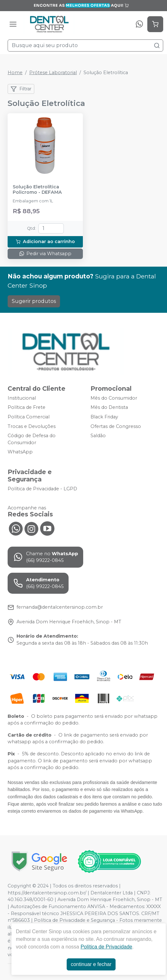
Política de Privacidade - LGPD (42, 489)
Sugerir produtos (34, 301)
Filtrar (21, 89)
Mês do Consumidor (114, 398)
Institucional (22, 398)
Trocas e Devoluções (32, 426)
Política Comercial (29, 417)
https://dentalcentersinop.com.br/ (47, 893)
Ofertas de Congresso (116, 426)
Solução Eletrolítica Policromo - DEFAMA (37, 190)
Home (15, 73)
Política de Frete (27, 407)
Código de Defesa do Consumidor (32, 439)
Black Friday (104, 417)
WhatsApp (20, 452)
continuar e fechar (91, 964)
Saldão (98, 436)
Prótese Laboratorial (53, 73)
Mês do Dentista (109, 407)
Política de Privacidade (107, 947)
